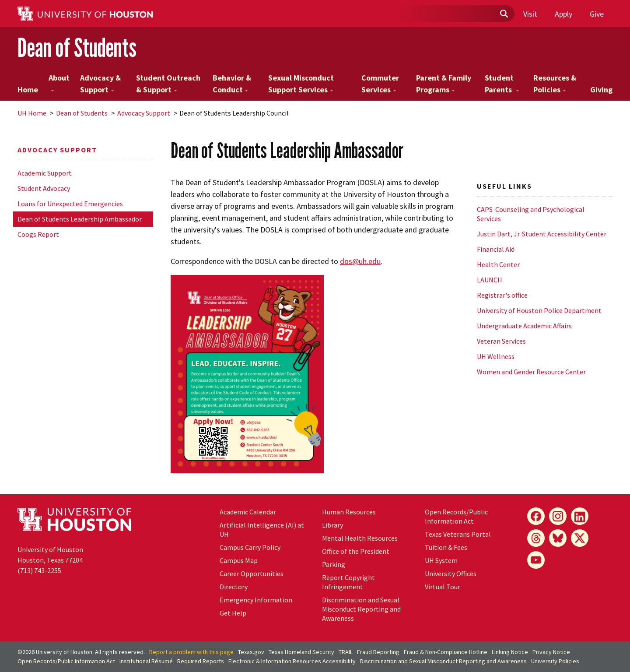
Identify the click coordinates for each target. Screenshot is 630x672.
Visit (530, 14)
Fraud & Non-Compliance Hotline (446, 652)
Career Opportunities (252, 573)
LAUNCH (490, 280)
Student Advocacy (44, 188)
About (59, 82)
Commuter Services (380, 84)
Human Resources (349, 512)
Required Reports (201, 661)
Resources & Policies (555, 84)
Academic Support (45, 173)
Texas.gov (251, 652)
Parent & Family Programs (444, 84)
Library (332, 525)
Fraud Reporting (378, 652)
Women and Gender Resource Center (531, 372)
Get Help (233, 613)
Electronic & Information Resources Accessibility (292, 661)
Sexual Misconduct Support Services (301, 84)
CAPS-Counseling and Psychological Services (531, 214)
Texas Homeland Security (301, 652)
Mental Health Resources (360, 538)
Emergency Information (256, 600)
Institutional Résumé (146, 661)
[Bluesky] (558, 538)
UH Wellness (496, 356)
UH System (441, 560)
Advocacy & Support (100, 84)
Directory (234, 587)
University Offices (451, 573)
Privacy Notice (551, 652)
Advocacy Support (144, 113)
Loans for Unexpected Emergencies (70, 204)
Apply (563, 14)
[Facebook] (536, 516)
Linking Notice (510, 652)
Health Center (498, 264)
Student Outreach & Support (168, 84)
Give (597, 14)
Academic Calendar (248, 512)
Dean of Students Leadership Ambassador (80, 219)
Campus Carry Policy (250, 547)
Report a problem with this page (191, 652)
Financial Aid (496, 249)
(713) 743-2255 (39, 570)
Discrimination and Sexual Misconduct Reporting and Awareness (361, 609)
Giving (601, 90)
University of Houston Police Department (539, 310)
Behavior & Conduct (232, 84)
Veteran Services (501, 341)
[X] (580, 538)
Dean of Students (77, 47)
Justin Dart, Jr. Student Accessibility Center (542, 234)
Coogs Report (38, 234)
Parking (334, 564)
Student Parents (502, 84)
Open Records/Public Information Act (456, 516)
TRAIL (346, 652)
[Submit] (504, 14)
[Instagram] (558, 516)
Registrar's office (502, 295)
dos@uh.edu (360, 261)
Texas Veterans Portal (458, 534)
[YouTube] (536, 560)
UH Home (32, 113)
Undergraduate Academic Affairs (524, 326)
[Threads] (536, 538)
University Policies (555, 661)
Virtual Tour (443, 587)
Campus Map (239, 560)
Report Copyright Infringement (348, 582)
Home (28, 90)
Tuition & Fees (446, 547)
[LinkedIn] (580, 516)
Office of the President (356, 551)
